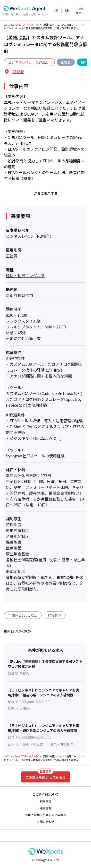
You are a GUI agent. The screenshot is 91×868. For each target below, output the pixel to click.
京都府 (18, 71)
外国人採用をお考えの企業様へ (46, 815)
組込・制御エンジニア (25, 276)
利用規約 (46, 801)
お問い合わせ (46, 822)
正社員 (66, 62)
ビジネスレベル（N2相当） (29, 62)
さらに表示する (46, 193)
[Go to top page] (24, 9)
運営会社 (46, 808)
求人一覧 (34, 25)
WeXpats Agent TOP (15, 25)
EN (67, 10)
